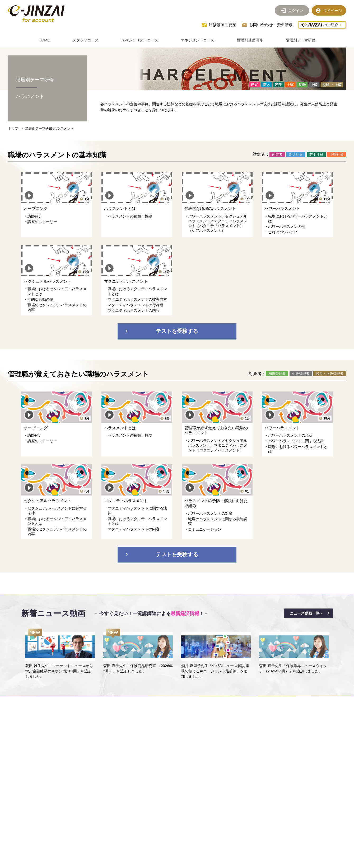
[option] (60, 654)
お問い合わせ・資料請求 (271, 25)
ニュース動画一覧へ (306, 613)
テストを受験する (177, 331)
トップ (13, 128)
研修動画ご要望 (223, 25)
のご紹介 (320, 25)
